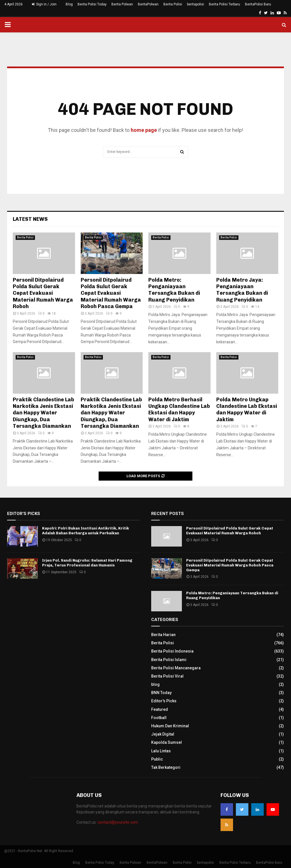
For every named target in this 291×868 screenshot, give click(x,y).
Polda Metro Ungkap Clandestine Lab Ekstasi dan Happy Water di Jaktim (247, 410)
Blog (69, 4)
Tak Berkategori (166, 767)
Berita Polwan (122, 4)
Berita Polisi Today (92, 4)
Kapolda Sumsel (167, 742)
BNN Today (161, 693)
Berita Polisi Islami (169, 660)
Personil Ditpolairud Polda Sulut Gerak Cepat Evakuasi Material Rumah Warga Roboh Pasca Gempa (111, 293)
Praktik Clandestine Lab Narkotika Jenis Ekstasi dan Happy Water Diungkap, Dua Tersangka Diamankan (43, 413)
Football (159, 718)
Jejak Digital (163, 734)
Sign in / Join (44, 4)
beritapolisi (196, 4)
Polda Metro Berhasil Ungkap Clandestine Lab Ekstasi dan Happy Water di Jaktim (179, 410)
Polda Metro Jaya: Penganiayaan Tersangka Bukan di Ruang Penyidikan (242, 290)
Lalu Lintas (161, 751)
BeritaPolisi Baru (258, 4)
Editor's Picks (164, 701)
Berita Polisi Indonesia (172, 651)
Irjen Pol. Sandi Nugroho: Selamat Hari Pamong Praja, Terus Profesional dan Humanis (87, 563)
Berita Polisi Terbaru (225, 4)
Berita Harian (163, 635)
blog (155, 684)
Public (157, 759)
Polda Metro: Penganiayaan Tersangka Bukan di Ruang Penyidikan (174, 290)
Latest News (30, 219)
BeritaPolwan (148, 4)
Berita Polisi (173, 4)
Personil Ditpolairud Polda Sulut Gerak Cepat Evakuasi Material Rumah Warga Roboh (43, 293)
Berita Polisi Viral (167, 676)
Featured (160, 709)
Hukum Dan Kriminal (170, 726)
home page (144, 130)
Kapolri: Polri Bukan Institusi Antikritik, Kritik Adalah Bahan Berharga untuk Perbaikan (86, 531)
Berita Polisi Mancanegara (176, 668)
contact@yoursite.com (118, 822)
